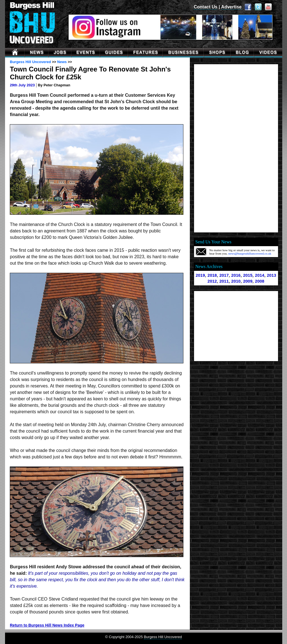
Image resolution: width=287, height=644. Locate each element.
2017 (224, 275)
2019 (200, 275)
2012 (212, 281)
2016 (236, 275)
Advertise (231, 7)
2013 (271, 275)
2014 (260, 275)
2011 (224, 281)
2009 (248, 281)
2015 (248, 275)
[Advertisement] (236, 148)
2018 (212, 275)
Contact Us (206, 7)
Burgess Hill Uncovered (30, 62)
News (62, 62)
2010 (236, 281)
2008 (260, 281)
